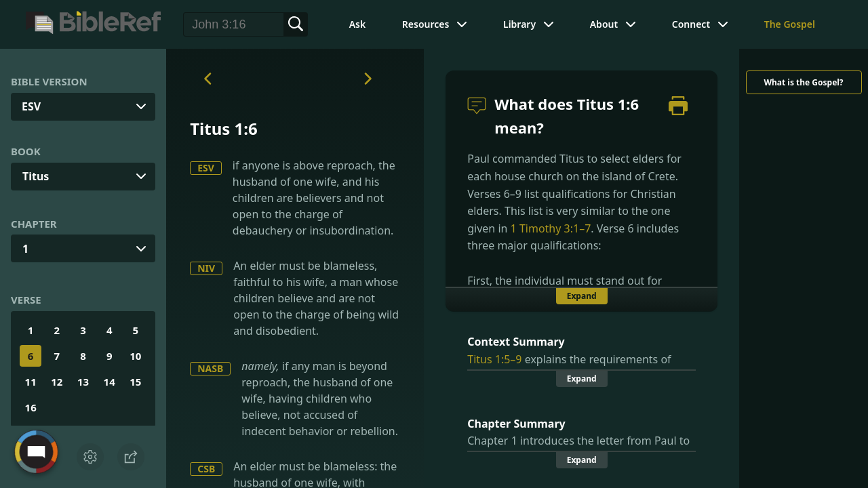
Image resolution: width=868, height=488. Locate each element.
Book (26, 151)
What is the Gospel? (803, 82)
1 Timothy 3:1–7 (551, 228)
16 (31, 407)
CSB (206, 469)
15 (135, 382)
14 (110, 382)
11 (31, 382)
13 (83, 382)
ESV (206, 168)
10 (135, 356)
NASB (210, 368)
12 (57, 382)
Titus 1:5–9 (494, 359)
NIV (206, 268)
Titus (36, 176)
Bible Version (49, 81)
